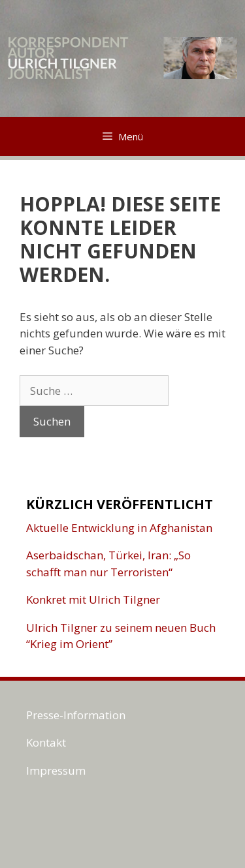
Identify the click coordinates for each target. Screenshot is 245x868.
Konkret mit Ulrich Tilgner (93, 599)
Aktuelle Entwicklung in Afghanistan (119, 528)
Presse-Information (76, 715)
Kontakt (46, 742)
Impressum (56, 770)
